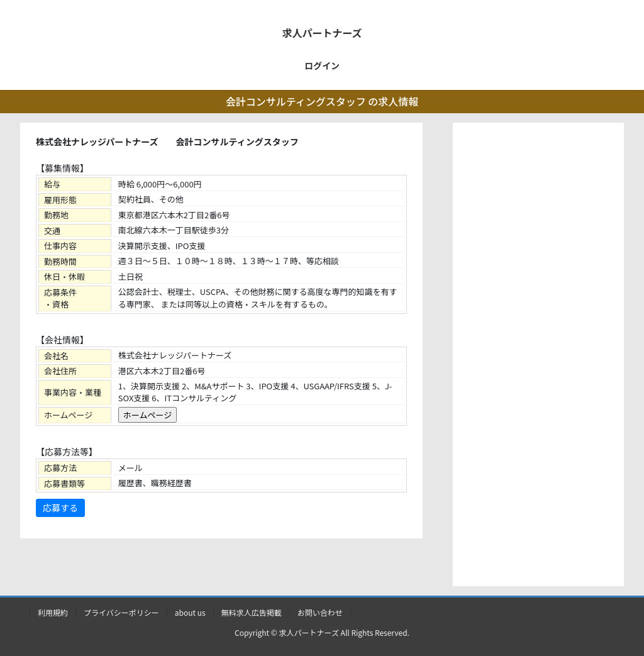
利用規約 (53, 612)
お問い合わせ (320, 612)
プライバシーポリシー (121, 612)
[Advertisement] (538, 357)
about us (190, 612)
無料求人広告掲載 (252, 612)
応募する (60, 508)
